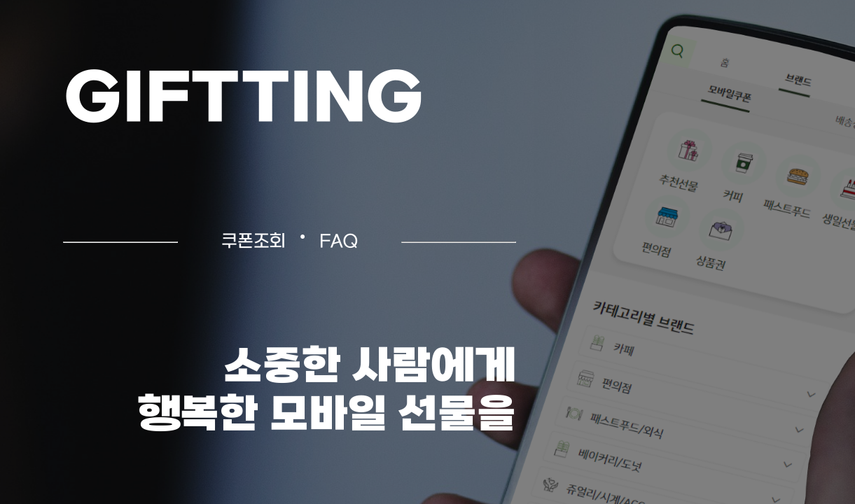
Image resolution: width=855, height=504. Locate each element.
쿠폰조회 (253, 242)
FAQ (339, 242)
